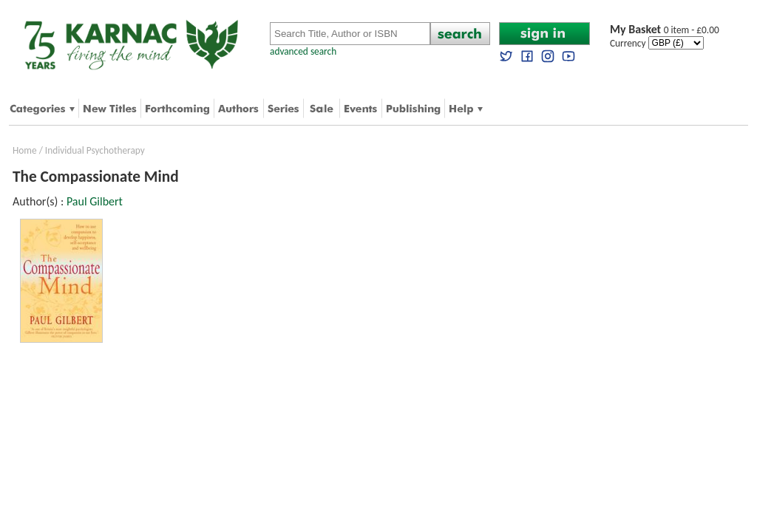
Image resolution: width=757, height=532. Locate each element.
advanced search (303, 51)
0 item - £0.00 (665, 30)
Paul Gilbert (95, 201)
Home (25, 150)
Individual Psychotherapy (95, 150)
